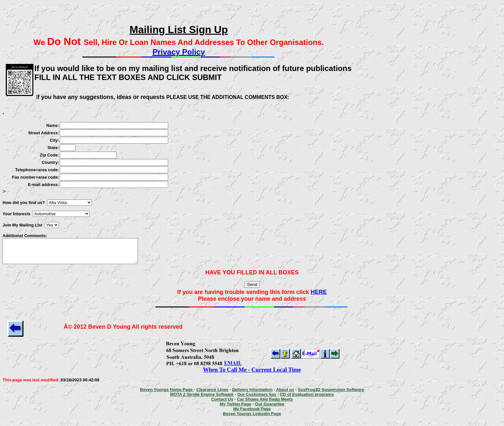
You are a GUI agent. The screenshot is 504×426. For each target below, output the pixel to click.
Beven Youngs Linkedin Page (252, 418)
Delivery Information (252, 394)
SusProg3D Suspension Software (331, 394)
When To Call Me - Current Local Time (252, 375)
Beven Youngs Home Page (167, 394)
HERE (319, 297)
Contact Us (222, 404)
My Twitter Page (236, 409)
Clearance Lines (212, 394)
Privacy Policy (179, 52)
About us (285, 394)
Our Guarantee (270, 409)
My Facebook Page (252, 414)
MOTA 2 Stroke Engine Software (202, 399)
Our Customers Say (257, 399)
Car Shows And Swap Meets (265, 404)
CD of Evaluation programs (307, 399)
